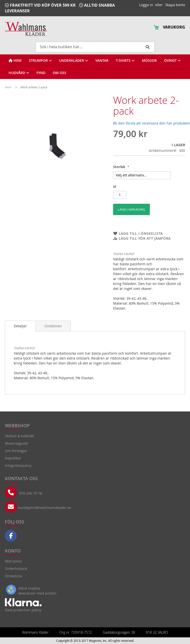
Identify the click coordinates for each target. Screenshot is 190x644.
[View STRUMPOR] (40, 61)
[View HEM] (15, 61)
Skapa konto (175, 5)
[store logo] (26, 29)
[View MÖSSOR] (149, 61)
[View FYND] (41, 73)
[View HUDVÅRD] (19, 73)
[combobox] (95, 47)
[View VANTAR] (102, 61)
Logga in (146, 5)
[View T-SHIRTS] (125, 61)
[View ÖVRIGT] (172, 61)
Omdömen (53, 326)
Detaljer (20, 326)
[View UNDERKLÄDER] (74, 61)
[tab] (20, 326)
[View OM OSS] (60, 73)
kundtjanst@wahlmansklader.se (44, 508)
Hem (9, 87)
